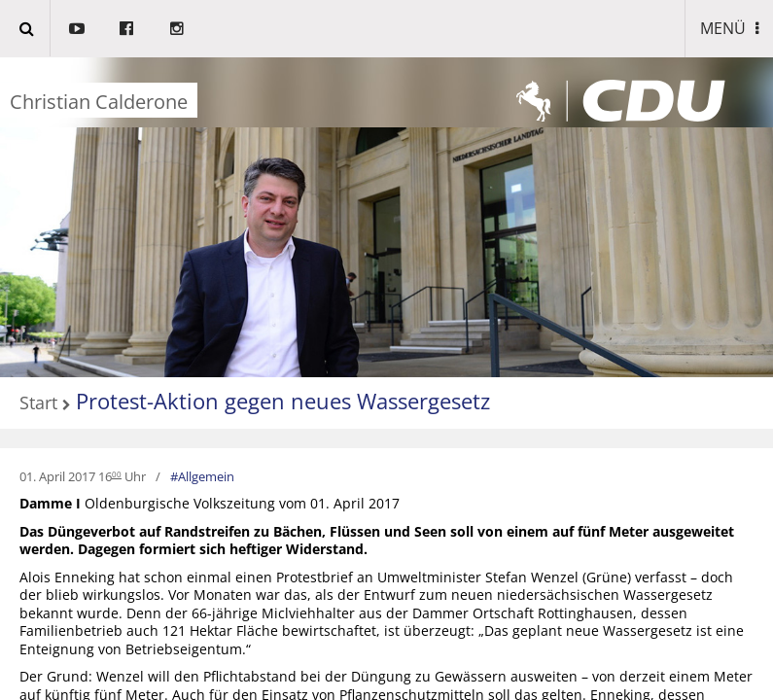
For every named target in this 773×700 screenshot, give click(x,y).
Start (38, 404)
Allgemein (206, 476)
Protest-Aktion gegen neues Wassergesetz (283, 401)
